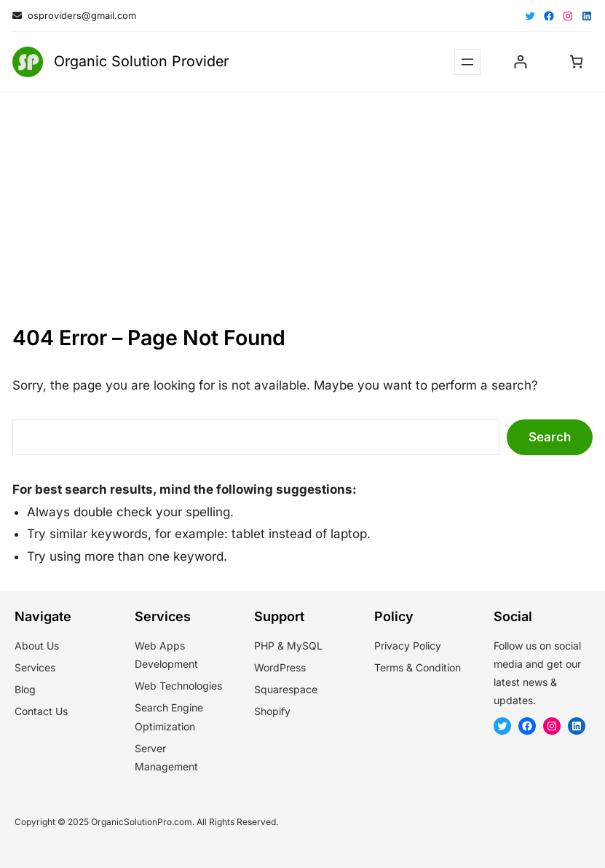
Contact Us (41, 711)
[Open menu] (467, 62)
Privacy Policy (408, 646)
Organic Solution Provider (141, 61)
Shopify (272, 711)
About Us (37, 646)
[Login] (520, 62)
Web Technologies (178, 686)
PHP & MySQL (288, 646)
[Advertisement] (302, 200)
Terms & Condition (418, 667)
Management (166, 766)
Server (150, 748)
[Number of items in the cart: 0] (576, 62)
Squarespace (286, 689)
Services (35, 667)
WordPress (280, 667)
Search (550, 437)
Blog (25, 689)
